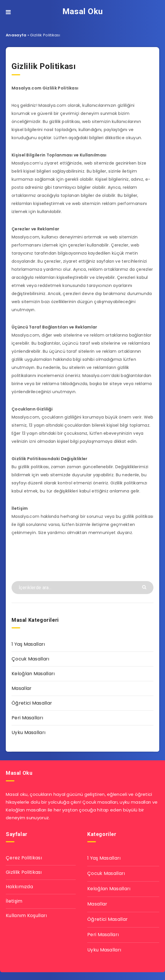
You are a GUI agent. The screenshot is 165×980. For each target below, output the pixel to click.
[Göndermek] (145, 587)
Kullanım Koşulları (26, 915)
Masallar (22, 688)
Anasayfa (16, 35)
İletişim (14, 901)
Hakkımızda (19, 887)
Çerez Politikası (24, 858)
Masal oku (17, 794)
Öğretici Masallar (32, 703)
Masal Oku (82, 11)
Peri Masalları (27, 718)
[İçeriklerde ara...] (82, 588)
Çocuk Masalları (30, 659)
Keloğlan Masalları (33, 674)
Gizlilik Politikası (24, 872)
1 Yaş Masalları (28, 644)
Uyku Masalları (28, 732)
